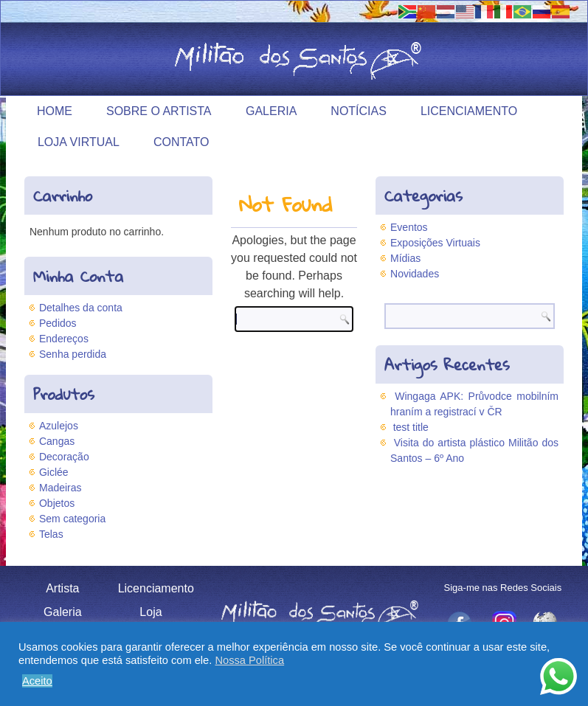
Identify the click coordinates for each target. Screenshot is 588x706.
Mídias (405, 258)
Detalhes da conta (81, 308)
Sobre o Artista (159, 111)
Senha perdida (73, 354)
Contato (181, 142)
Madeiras (60, 488)
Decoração (64, 457)
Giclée (54, 472)
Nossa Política (249, 660)
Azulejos (59, 426)
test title (411, 427)
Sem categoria (72, 519)
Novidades (415, 274)
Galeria (271, 111)
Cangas (57, 441)
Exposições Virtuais (435, 243)
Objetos (57, 503)
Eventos (409, 227)
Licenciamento (469, 111)
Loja (151, 612)
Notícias (359, 111)
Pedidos (58, 323)
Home (55, 111)
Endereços (64, 339)
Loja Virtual (79, 142)
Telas (51, 534)
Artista (62, 588)
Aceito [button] (37, 681)
